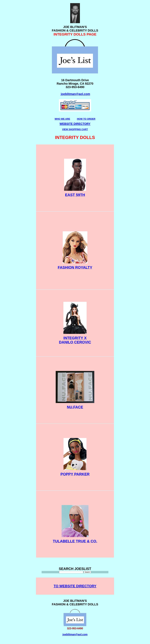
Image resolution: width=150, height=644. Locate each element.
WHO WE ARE (62, 119)
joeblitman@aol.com (75, 94)
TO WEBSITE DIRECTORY (75, 586)
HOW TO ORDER (86, 119)
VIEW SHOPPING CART (75, 129)
